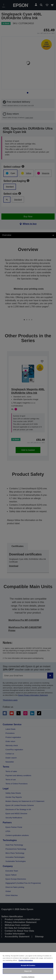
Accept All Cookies (28, 965)
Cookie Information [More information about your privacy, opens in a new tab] (26, 960)
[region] (28, 966)
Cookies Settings (28, 977)
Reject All (28, 971)
